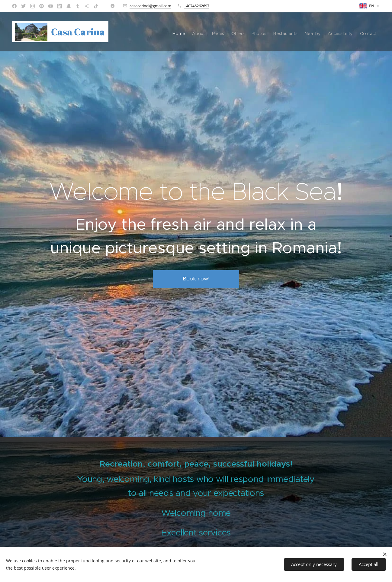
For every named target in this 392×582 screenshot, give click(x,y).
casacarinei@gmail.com (150, 6)
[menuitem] (148, 32)
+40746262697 (197, 6)
